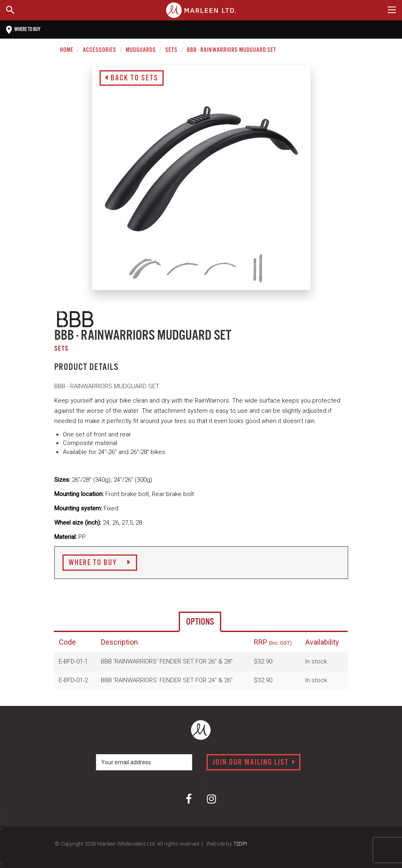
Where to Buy (100, 563)
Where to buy (23, 30)
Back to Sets (132, 78)
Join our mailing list (254, 763)
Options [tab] (200, 622)
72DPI (240, 844)
